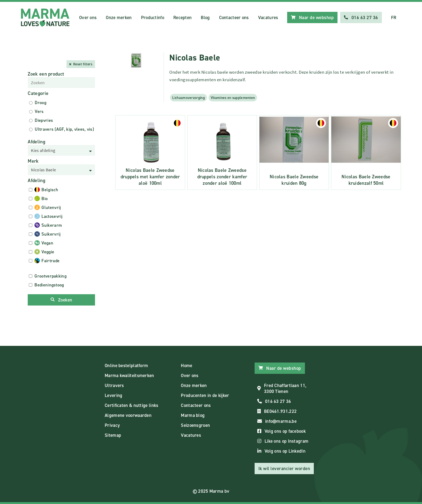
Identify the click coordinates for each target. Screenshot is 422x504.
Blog (205, 17)
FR (394, 17)
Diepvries (44, 120)
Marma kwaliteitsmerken (129, 375)
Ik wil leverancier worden (284, 468)
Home (187, 365)
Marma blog (193, 415)
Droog (41, 103)
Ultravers (114, 385)
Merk (33, 161)
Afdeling (36, 142)
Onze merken (119, 17)
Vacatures (268, 17)
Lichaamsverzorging (188, 98)
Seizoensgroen (195, 425)
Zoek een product (46, 74)
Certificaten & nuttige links (131, 405)
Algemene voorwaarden (128, 415)
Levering (113, 395)
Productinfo (153, 17)
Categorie (38, 93)
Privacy (112, 425)
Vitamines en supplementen (233, 98)
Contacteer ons (234, 17)
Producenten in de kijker (205, 395)
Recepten (182, 17)
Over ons (88, 17)
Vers (39, 111)
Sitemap (113, 435)
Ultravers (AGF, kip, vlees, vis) (64, 129)
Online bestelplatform (126, 365)
